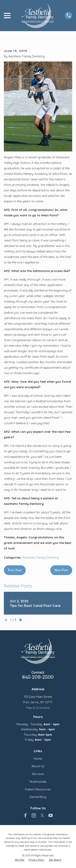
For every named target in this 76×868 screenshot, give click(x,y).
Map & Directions (38, 708)
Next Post (61, 570)
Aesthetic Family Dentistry (41, 557)
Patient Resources (38, 789)
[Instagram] (34, 815)
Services (38, 774)
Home (38, 759)
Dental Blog (38, 797)
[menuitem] (19, 860)
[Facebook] (25, 815)
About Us (38, 766)
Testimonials (38, 782)
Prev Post (15, 570)
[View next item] (21, 620)
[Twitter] (42, 815)
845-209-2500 (38, 677)
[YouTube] (51, 815)
